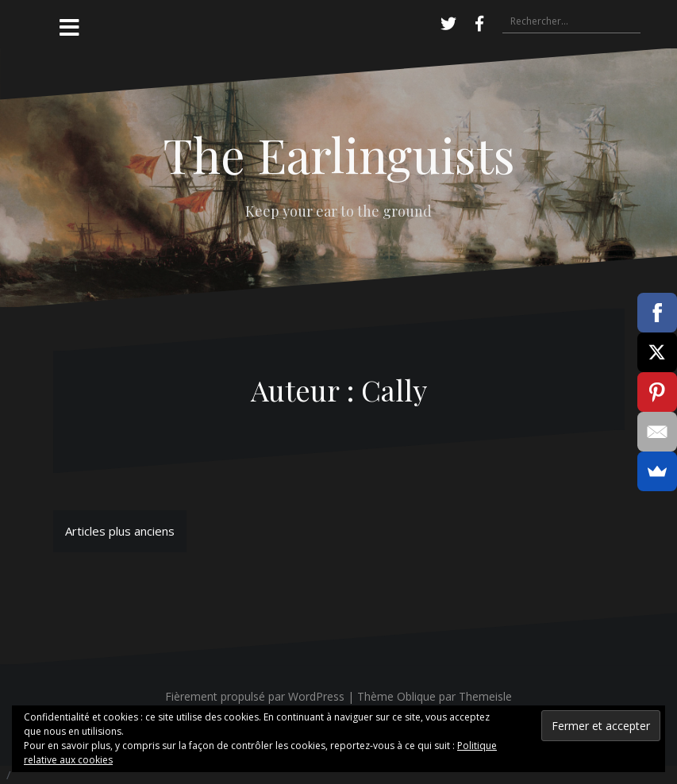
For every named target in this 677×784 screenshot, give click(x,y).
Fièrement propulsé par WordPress (255, 696)
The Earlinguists (339, 154)
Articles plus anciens (120, 531)
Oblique (416, 696)
